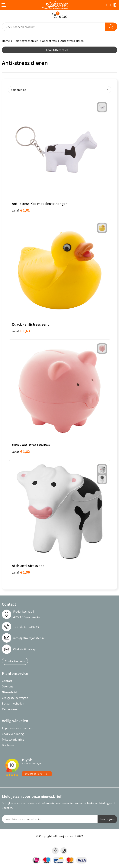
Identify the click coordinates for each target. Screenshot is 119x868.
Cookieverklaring (13, 734)
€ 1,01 (21, 210)
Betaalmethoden (13, 703)
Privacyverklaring (13, 739)
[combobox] (54, 27)
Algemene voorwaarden (17, 728)
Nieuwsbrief (10, 692)
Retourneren (10, 709)
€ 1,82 (21, 451)
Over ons (8, 686)
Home (6, 41)
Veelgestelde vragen (15, 698)
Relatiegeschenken (26, 41)
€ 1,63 (21, 331)
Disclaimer (9, 745)
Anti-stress (49, 41)
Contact (7, 681)
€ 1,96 (21, 572)
